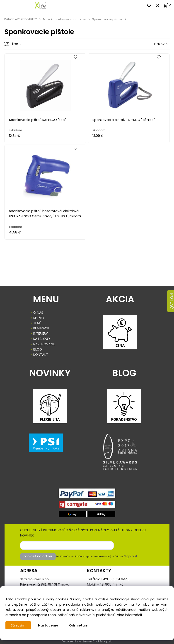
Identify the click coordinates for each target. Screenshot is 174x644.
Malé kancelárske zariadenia (65, 19)
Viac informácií (129, 615)
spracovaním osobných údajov (104, 557)
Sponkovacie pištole (107, 19)
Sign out (131, 556)
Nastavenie (49, 625)
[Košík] (169, 5)
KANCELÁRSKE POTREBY (21, 19)
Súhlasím (18, 625)
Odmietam (79, 625)
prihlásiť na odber (38, 556)
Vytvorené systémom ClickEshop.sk (87, 641)
